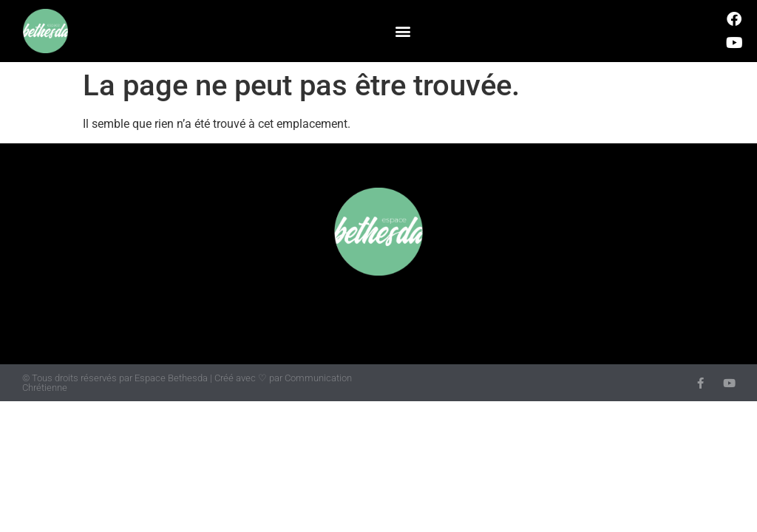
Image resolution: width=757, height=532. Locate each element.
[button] (403, 31)
